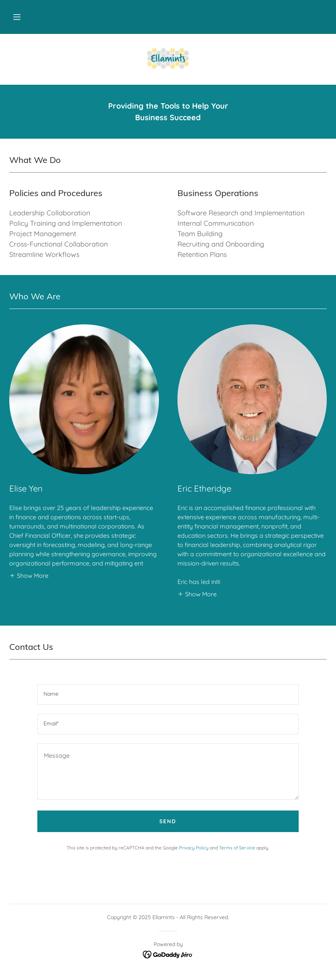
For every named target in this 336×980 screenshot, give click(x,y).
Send (168, 821)
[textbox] (168, 694)
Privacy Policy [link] (194, 848)
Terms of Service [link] (237, 848)
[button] (17, 17)
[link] (168, 59)
